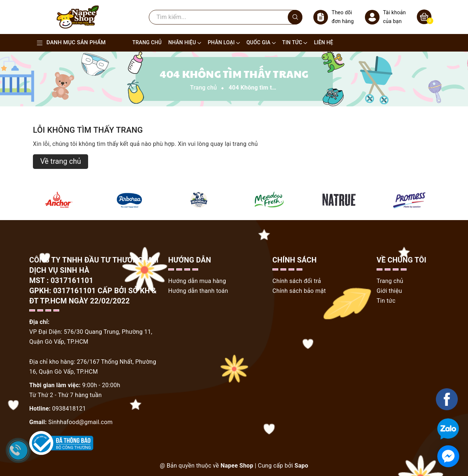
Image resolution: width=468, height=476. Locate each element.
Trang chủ (390, 281)
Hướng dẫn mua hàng (197, 281)
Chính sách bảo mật (299, 291)
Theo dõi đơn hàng (334, 17)
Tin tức (386, 301)
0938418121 (69, 409)
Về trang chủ (61, 161)
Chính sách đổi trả (297, 281)
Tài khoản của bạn (385, 17)
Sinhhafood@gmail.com (80, 422)
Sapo (301, 466)
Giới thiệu (389, 291)
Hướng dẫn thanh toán (198, 291)
